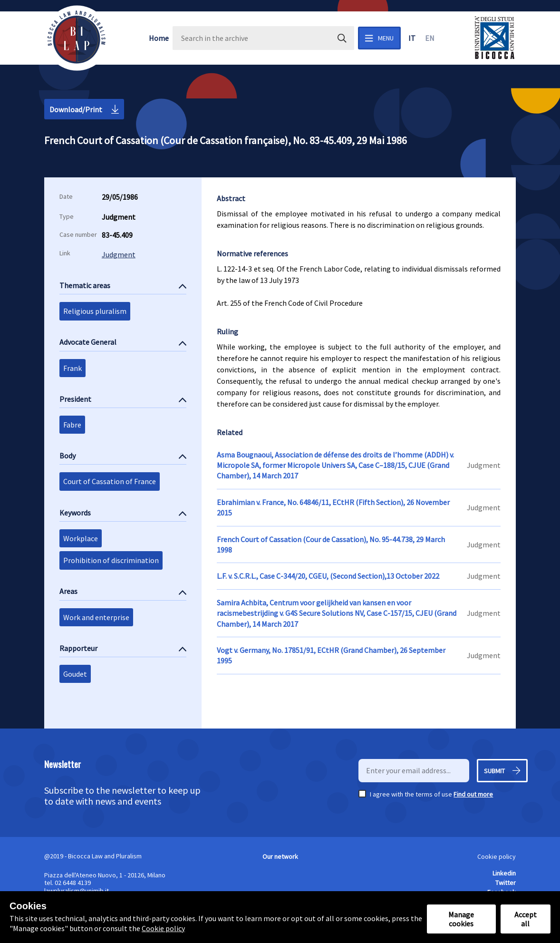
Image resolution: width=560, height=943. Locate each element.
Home (159, 38)
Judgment (119, 254)
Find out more (473, 794)
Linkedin (504, 873)
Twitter (506, 883)
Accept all (526, 919)
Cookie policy (497, 856)
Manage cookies (461, 919)
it (412, 38)
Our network (280, 856)
